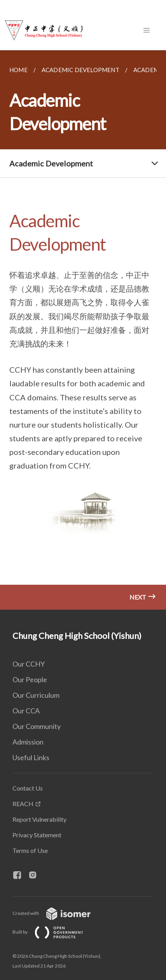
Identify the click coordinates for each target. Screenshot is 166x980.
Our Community (37, 726)
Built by (54, 932)
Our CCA (26, 711)
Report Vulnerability (39, 819)
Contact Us (28, 788)
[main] (83, 330)
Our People (30, 679)
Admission (28, 742)
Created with (58, 913)
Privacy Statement (37, 835)
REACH (23, 804)
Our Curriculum (36, 695)
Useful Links (31, 757)
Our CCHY (29, 664)
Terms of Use (30, 850)
